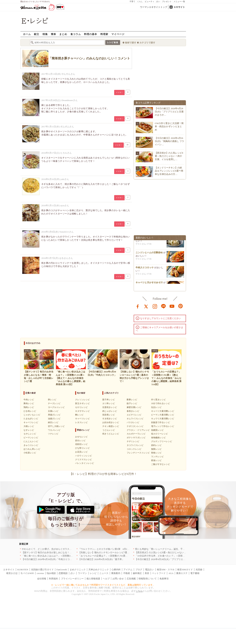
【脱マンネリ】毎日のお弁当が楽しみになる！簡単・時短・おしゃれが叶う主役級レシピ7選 (69, 552)
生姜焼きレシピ (110, 407)
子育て (132, 1)
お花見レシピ (81, 452)
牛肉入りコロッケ (145, 269)
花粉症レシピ (81, 444)
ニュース (104, 573)
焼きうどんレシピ (111, 434)
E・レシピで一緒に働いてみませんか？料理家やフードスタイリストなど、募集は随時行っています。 (103, 585)
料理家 (104, 34)
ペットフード (159, 573)
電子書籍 (195, 573)
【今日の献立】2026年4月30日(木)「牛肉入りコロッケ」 (50, 559)
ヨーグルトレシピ (56, 407)
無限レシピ (156, 449)
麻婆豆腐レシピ (134, 407)
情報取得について (148, 579)
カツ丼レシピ (109, 403)
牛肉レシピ (29, 400)
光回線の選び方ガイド (42, 570)
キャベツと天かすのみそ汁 (149, 284)
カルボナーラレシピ (136, 434)
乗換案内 (116, 573)
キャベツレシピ (31, 422)
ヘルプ (106, 579)
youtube (172, 306)
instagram (155, 306)
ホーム (27, 34)
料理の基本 (91, 34)
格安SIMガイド (185, 570)
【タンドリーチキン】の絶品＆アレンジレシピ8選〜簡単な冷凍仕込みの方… (169, 171)
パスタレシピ (133, 422)
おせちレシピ (81, 437)
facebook (138, 306)
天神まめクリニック (99, 570)
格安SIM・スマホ (166, 570)
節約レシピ (156, 445)
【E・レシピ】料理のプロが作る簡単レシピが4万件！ (103, 474)
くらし (140, 1)
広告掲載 (131, 579)
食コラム (76, 34)
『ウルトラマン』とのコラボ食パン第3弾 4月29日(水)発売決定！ (112, 549)
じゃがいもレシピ (32, 415)
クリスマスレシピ (83, 460)
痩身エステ (182, 573)
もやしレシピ (30, 434)
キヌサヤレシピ (82, 411)
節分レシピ (80, 441)
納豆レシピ (53, 422)
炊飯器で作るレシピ (161, 422)
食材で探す (131, 43)
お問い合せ (118, 579)
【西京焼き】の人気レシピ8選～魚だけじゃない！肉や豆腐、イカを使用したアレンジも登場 (182, 552)
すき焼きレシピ (110, 419)
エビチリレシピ (134, 415)
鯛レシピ (79, 415)
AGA (171, 573)
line (163, 306)
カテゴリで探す (147, 43)
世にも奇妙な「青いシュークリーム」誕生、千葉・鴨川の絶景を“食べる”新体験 (176, 549)
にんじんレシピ (31, 441)
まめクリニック (78, 570)
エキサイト (179, 7)
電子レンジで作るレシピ (163, 426)
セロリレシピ (81, 407)
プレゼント (167, 1)
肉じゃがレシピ (110, 411)
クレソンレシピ (82, 400)
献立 (37, 34)
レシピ (93, 573)
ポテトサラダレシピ (136, 438)
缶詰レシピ (156, 407)
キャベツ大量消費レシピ (163, 411)
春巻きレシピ (133, 411)
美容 (147, 573)
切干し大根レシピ (56, 426)
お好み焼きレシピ (111, 422)
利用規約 (54, 579)
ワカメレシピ (54, 430)
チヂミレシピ (133, 441)
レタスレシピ (81, 422)
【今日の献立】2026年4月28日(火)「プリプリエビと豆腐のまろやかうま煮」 (174, 559)
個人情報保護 (93, 579)
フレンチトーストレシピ (138, 453)
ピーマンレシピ (31, 438)
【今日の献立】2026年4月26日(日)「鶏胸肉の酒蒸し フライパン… (169, 141)
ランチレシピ (157, 457)
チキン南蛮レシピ (111, 426)
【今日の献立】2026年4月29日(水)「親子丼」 (101, 559)
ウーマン (82, 573)
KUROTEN (23, 570)
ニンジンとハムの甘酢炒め (149, 254)
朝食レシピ (156, 453)
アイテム (128, 570)
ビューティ (150, 1)
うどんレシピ (109, 430)
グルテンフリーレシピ (162, 441)
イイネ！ (119, 92)
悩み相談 (51, 573)
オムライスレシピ (135, 419)
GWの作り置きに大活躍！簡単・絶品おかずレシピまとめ (169, 126)
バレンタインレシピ (85, 463)
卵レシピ (52, 400)
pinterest (181, 306)
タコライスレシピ (135, 445)
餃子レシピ (132, 403)
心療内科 (116, 570)
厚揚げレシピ (54, 415)
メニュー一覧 (179, 1)
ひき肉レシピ (30, 411)
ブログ (139, 570)
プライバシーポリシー (72, 579)
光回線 (199, 570)
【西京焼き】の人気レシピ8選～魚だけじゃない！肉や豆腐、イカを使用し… (169, 156)
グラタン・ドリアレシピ (138, 430)
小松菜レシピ (30, 453)
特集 (45, 34)
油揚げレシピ (54, 419)
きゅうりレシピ (31, 445)
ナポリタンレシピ (135, 426)
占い (158, 1)
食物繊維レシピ (158, 438)
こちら (139, 591)
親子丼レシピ (109, 400)
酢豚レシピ (132, 400)
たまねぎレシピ (31, 419)
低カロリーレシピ (159, 434)
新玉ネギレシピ (82, 403)
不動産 (127, 573)
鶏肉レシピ (29, 407)
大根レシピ (29, 426)
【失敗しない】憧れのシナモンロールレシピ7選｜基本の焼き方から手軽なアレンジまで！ (124, 552)
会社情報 (42, 579)
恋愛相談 (63, 573)
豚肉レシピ (29, 403)
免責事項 (164, 579)
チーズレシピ (54, 403)
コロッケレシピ (134, 449)
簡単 (54, 34)
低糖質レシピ (157, 430)
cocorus (40, 573)
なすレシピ (29, 430)
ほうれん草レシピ (32, 449)
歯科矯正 (137, 573)
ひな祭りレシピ (82, 448)
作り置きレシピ (158, 400)
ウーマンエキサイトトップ (154, 7)
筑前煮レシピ (109, 415)
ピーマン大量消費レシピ (163, 415)
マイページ (118, 34)
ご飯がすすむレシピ (161, 464)
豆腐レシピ (53, 411)
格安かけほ (12, 573)
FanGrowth (62, 570)
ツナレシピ (53, 434)
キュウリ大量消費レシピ (163, 419)
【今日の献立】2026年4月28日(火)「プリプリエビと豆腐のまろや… (169, 112)
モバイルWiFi (27, 573)
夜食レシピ (156, 460)
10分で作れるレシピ (161, 403)
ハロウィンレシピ (83, 456)
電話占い (150, 570)
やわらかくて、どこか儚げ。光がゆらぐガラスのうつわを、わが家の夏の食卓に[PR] (65, 549)
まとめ (63, 34)
